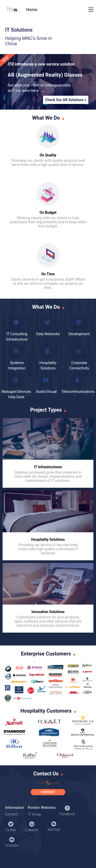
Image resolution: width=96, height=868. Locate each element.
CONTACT (48, 792)
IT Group (35, 814)
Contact (11, 814)
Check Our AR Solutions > (66, 100)
